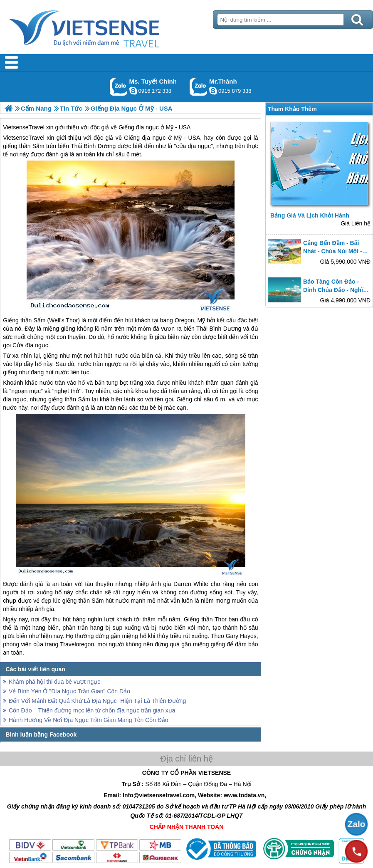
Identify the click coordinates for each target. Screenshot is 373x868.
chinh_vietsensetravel (133, 91)
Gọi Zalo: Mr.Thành (199, 87)
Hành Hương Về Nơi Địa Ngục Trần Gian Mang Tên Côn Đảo (89, 720)
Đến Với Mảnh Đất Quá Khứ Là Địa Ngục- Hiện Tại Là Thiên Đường (97, 701)
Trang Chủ (105, 27)
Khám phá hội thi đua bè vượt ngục (54, 682)
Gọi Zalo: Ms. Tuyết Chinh (119, 87)
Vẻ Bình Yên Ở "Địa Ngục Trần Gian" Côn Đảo (69, 691)
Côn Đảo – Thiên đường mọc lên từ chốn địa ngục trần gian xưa (92, 710)
